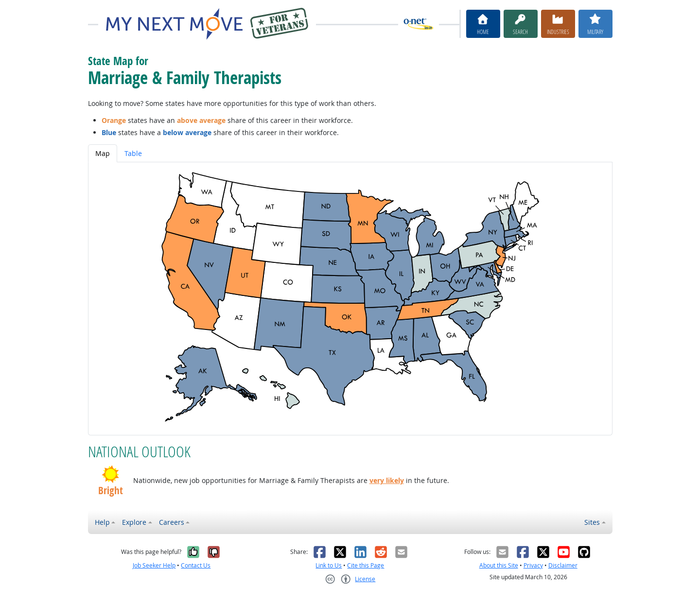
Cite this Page (366, 565)
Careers (172, 522)
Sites (592, 522)
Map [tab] (103, 153)
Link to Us (329, 565)
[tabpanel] (350, 299)
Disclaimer (563, 565)
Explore (134, 522)
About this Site (499, 565)
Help (102, 522)
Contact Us (196, 565)
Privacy (533, 565)
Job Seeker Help (154, 565)
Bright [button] (111, 491)
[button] (111, 474)
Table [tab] (133, 153)
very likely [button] (387, 480)
